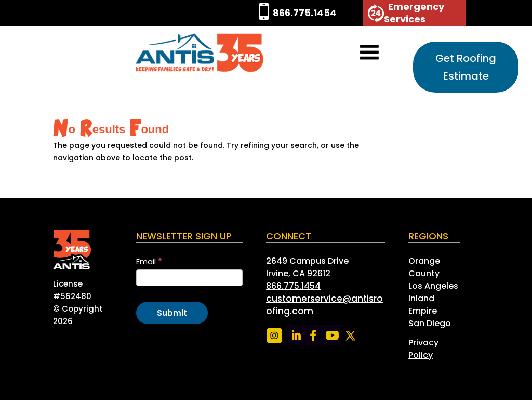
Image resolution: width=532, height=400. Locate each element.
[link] (264, 13)
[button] (355, 53)
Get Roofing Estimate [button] (466, 67)
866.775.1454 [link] (305, 13)
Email (149, 261)
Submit (172, 313)
